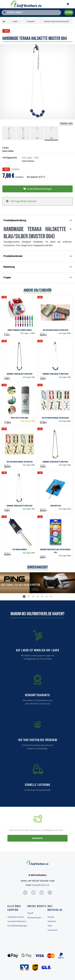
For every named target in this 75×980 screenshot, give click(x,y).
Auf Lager (30, 158)
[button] (24, 596)
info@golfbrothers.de (40, 885)
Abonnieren (37, 838)
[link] (38, 736)
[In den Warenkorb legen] (37, 189)
